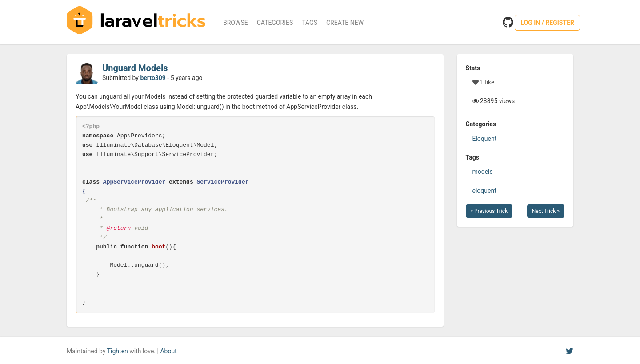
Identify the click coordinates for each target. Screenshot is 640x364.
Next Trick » (546, 211)
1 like (484, 82)
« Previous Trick (489, 211)
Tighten (118, 351)
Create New (345, 23)
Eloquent (485, 139)
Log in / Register (547, 23)
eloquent (484, 191)
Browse (236, 23)
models (483, 172)
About (168, 351)
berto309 (153, 78)
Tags (310, 23)
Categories (275, 23)
